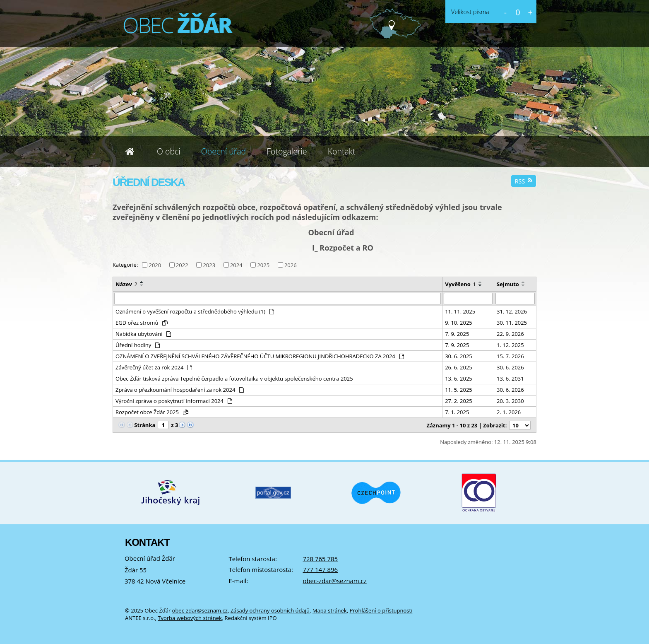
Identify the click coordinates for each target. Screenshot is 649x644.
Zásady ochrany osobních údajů (270, 610)
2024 (236, 265)
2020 (155, 265)
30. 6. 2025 (459, 356)
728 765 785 (320, 559)
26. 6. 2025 (459, 367)
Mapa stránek (330, 610)
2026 (291, 265)
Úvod (130, 152)
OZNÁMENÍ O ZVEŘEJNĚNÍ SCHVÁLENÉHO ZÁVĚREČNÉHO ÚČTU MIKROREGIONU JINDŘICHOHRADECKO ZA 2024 (260, 356)
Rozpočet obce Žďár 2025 (152, 412)
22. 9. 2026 (510, 334)
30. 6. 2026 (510, 367)
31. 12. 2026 (512, 311)
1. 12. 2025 (510, 345)
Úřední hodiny (138, 345)
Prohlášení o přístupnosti (381, 610)
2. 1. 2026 (509, 412)
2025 (263, 265)
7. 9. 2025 (457, 334)
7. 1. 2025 (457, 412)
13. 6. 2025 (459, 379)
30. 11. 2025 (512, 323)
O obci (169, 151)
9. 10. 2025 (459, 323)
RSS (524, 181)
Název (126, 284)
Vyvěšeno (460, 284)
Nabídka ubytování (143, 334)
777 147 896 (320, 569)
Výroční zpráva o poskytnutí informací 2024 (174, 401)
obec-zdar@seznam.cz (334, 581)
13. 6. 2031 (510, 379)
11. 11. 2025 (460, 311)
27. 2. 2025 (459, 401)
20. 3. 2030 (510, 401)
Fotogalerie (287, 151)
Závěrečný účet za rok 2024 (154, 367)
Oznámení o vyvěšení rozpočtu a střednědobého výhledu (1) (195, 311)
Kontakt (342, 151)
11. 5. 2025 (459, 390)
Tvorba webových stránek (190, 618)
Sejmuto (508, 284)
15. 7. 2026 (510, 356)
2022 (182, 265)
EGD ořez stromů (142, 323)
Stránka (145, 425)
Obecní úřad (224, 151)
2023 (209, 265)
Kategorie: (125, 264)
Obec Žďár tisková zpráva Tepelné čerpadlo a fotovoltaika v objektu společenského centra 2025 (234, 379)
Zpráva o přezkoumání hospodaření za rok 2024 (180, 390)
